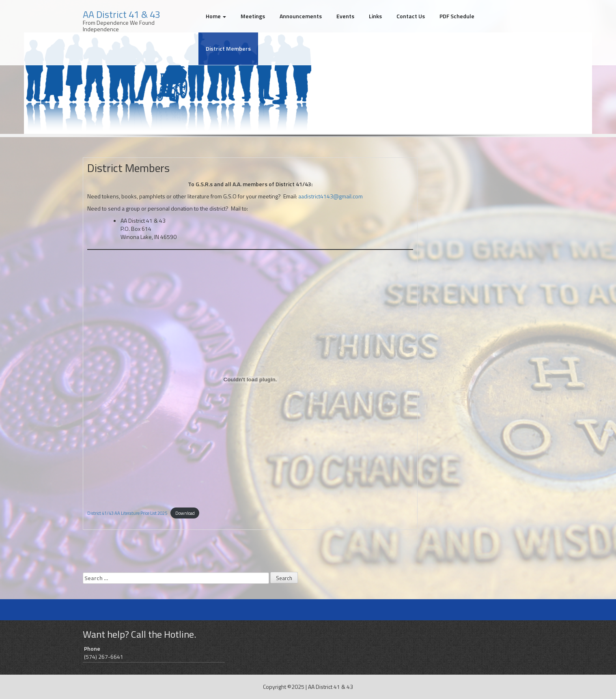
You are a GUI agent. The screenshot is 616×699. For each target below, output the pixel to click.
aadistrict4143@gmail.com (331, 196)
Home (216, 16)
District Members (228, 48)
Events (345, 16)
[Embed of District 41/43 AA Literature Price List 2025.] (250, 380)
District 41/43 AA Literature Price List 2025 (127, 513)
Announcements (301, 16)
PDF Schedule (457, 16)
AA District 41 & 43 (122, 14)
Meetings (253, 16)
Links (375, 16)
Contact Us (411, 16)
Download (185, 513)
